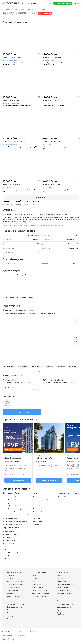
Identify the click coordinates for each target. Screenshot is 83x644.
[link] (11, 9)
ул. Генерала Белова (10, 534)
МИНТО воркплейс (44, 457)
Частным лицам (12, 621)
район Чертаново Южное (12, 523)
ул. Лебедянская (8, 543)
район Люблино (8, 496)
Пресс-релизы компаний (40, 589)
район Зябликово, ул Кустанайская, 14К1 (17, 106)
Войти (77, 3)
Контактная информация (15, 580)
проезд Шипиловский (10, 552)
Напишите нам (38, 631)
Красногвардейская (48, 312)
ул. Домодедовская (10, 546)
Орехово (23, 312)
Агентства (60, 578)
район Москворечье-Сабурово (14, 508)
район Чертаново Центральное (14, 520)
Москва (60, 496)
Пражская (36, 508)
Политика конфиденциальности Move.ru (14, 635)
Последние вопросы (14, 609)
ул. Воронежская (9, 531)
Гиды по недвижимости (65, 606)
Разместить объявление (63, 3)
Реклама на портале (14, 586)
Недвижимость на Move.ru (11, 9)
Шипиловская (37, 514)
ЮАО (23, 9)
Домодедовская (11, 312)
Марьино (36, 502)
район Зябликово (9, 505)
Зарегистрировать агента (65, 583)
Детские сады (37, 365)
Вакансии (10, 578)
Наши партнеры (12, 589)
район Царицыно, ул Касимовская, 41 (55, 106)
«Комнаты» (39, 224)
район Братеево (9, 502)
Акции (34, 580)
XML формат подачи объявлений (64, 613)
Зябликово (34, 312)
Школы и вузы (23, 365)
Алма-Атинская (38, 520)
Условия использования (15, 595)
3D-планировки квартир (65, 603)
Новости (35, 575)
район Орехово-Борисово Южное (36, 9)
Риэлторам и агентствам (15, 618)
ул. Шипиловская (9, 558)
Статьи (34, 578)
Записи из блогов (38, 586)
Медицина (49, 365)
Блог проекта (36, 583)
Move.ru (61, 633)
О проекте (11, 575)
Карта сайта (61, 609)
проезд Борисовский (10, 555)
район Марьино (8, 499)
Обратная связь (12, 592)
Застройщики (61, 580)
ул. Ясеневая (7, 549)
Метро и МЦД (9, 365)
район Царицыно (9, 517)
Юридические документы (41, 592)
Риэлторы (60, 575)
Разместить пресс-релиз (65, 592)
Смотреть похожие (22, 411)
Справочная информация (16, 583)
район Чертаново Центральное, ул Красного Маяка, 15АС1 (61, 148)
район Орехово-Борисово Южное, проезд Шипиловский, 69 (18, 64)
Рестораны (61, 365)
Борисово (36, 523)
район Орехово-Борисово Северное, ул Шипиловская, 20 (56, 64)
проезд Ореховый (9, 540)
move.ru (15, 631)
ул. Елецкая (7, 537)
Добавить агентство (64, 586)
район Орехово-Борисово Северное (16, 511)
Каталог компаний (63, 589)
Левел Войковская (13, 457)
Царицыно (36, 511)
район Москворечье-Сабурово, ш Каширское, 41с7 (21, 147)
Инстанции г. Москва (39, 595)
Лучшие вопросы (13, 612)
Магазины (72, 365)
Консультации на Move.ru (15, 603)
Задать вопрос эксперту (15, 606)
